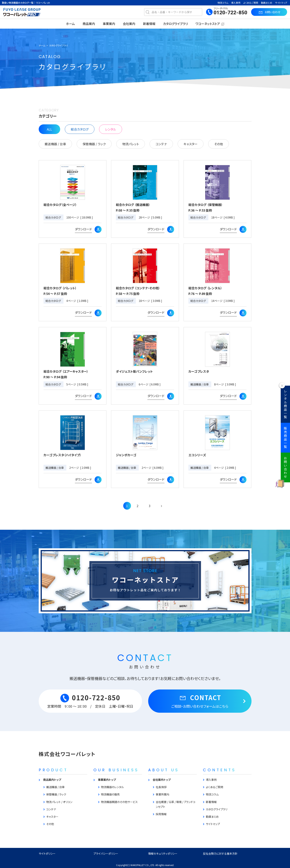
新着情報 (149, 24)
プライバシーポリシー (106, 853)
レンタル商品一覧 (285, 404)
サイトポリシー (47, 853)
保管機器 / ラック (94, 144)
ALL (49, 129)
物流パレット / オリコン (59, 802)
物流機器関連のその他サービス (119, 802)
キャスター (191, 144)
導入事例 (236, 3)
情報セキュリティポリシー (163, 853)
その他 (219, 144)
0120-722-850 (230, 13)
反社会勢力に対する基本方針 (220, 853)
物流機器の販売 (110, 794)
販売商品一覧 (285, 438)
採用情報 (161, 814)
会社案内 (129, 24)
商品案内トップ (52, 780)
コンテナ (161, 144)
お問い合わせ (285, 467)
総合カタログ (80, 129)
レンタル (111, 129)
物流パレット (131, 144)
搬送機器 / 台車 (55, 144)
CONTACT (200, 701)
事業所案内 (163, 794)
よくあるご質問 (251, 3)
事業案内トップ (107, 780)
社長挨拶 (161, 787)
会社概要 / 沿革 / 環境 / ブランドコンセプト (176, 804)
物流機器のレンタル (112, 787)
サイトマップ (281, 3)
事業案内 (109, 24)
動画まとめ (267, 3)
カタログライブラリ (175, 24)
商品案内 (89, 24)
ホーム (70, 24)
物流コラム (223, 3)
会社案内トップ (162, 780)
